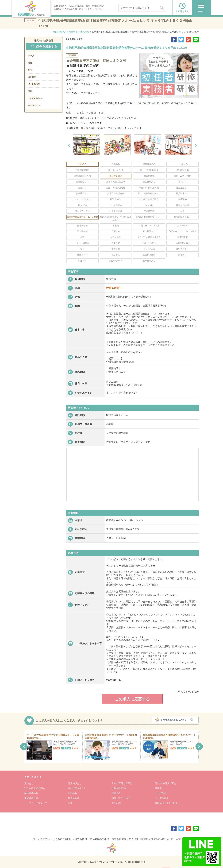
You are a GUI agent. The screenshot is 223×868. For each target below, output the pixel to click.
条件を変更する (44, 46)
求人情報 (85, 32)
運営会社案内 (119, 839)
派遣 (70, 803)
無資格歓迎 (74, 798)
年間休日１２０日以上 (166, 803)
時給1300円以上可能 (166, 783)
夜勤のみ (116, 793)
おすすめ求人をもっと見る (174, 720)
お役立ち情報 (80, 839)
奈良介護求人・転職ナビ (65, 32)
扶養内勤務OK (119, 788)
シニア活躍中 (162, 798)
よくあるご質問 (61, 839)
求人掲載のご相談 (99, 839)
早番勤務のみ (31, 793)
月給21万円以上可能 (122, 783)
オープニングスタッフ (36, 803)
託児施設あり (75, 783)
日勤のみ (72, 793)
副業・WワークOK (121, 798)
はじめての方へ (41, 839)
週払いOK (117, 803)
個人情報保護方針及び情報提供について (151, 839)
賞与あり (29, 783)
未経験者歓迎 (31, 798)
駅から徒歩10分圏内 (35, 788)
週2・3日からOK (76, 788)
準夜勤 (158, 788)
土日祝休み (161, 793)
